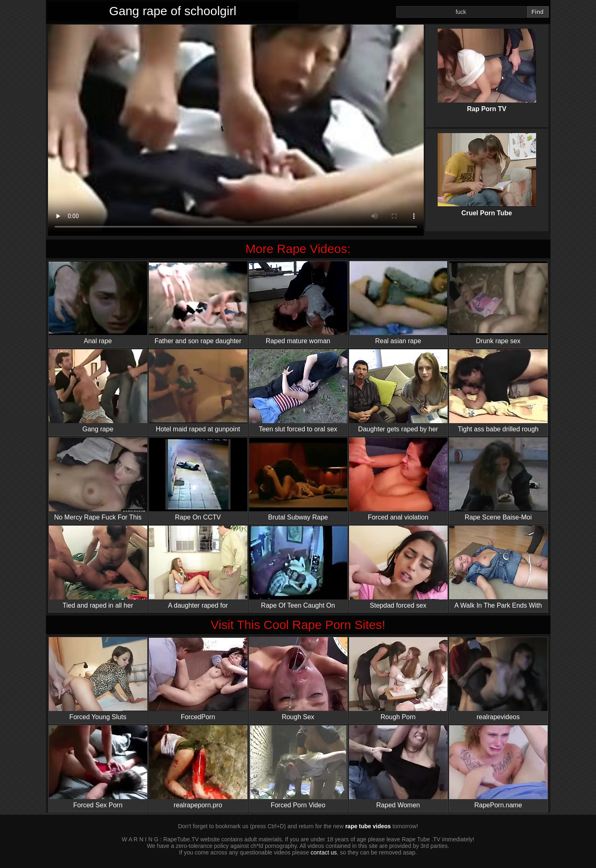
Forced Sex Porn (98, 767)
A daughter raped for (198, 567)
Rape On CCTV (198, 479)
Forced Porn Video (298, 767)
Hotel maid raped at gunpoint (198, 391)
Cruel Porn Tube (487, 168)
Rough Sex (298, 679)
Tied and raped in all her (98, 567)
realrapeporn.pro (198, 767)
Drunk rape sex (498, 303)
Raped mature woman (298, 303)
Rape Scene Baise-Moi (498, 479)
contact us (324, 852)
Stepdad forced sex (398, 567)
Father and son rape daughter (198, 303)
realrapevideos (498, 679)
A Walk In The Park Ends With (498, 567)
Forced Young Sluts (98, 679)
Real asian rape (398, 303)
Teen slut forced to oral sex (298, 391)
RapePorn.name (498, 767)
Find (538, 12)
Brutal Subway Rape (298, 479)
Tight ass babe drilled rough (498, 391)
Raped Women (398, 767)
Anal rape (98, 303)
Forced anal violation (398, 479)
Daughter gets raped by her (398, 391)
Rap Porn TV (487, 64)
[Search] (461, 12)
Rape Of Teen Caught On (298, 567)
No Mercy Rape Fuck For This (98, 479)
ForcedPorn (198, 679)
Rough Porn (398, 679)
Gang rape (98, 391)
